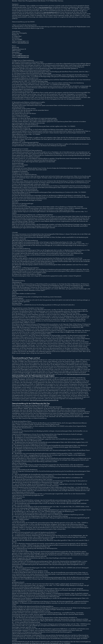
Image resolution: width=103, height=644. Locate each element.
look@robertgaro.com (23, 56)
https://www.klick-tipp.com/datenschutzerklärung (32, 418)
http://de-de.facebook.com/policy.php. (78, 374)
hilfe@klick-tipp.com (71, 332)
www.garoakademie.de (45, 7)
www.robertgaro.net (23, 43)
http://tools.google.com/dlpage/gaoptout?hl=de (44, 400)
